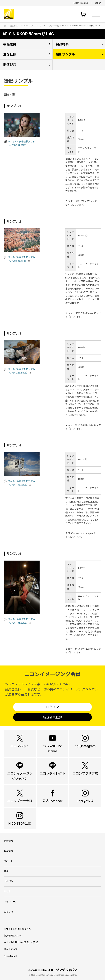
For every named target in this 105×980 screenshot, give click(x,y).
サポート (8, 861)
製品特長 (62, 44)
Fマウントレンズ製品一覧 (48, 26)
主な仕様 (10, 54)
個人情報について (13, 936)
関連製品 (10, 65)
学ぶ (6, 871)
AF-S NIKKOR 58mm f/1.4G (74, 26)
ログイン (53, 707)
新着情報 (8, 841)
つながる (8, 881)
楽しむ (7, 891)
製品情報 (14, 26)
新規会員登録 (53, 717)
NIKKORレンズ (27, 26)
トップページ (5, 26)
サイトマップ (11, 949)
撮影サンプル (65, 54)
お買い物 (8, 912)
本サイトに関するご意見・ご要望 (21, 942)
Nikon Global (10, 956)
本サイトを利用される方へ (17, 929)
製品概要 (10, 44)
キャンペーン (11, 902)
